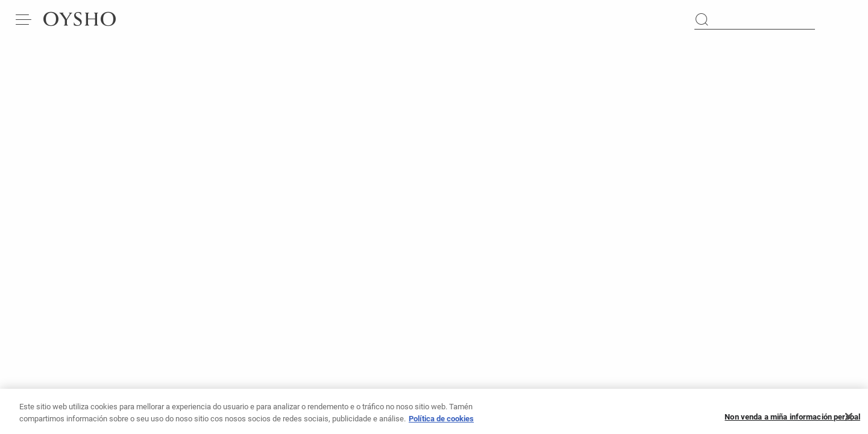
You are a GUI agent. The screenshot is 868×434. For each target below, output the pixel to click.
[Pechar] (849, 421)
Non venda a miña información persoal (792, 420)
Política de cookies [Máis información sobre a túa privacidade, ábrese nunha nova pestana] (441, 422)
